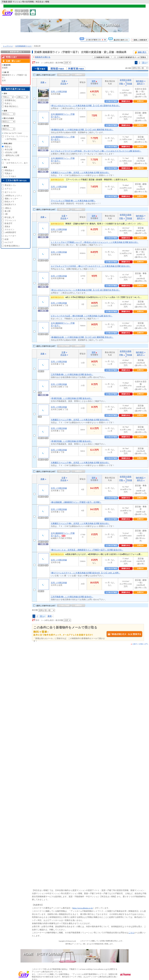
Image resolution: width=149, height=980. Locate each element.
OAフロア (9, 242)
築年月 (140, 84)
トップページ (8, 46)
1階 (6, 214)
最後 (50, 616)
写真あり (8, 173)
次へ (144, 62)
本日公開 (8, 149)
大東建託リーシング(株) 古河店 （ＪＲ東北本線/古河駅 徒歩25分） (80, 172)
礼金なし (8, 103)
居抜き (8, 226)
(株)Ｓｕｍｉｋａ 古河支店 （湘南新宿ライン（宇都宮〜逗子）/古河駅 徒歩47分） (87, 550)
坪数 (121, 84)
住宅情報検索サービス (23, 46)
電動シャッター (11, 199)
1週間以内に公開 (12, 155)
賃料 (94, 81)
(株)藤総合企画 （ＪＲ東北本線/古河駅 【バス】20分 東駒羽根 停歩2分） (82, 130)
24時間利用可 (10, 232)
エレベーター (10, 236)
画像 (42, 82)
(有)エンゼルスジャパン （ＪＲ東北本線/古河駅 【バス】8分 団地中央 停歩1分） (85, 106)
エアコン (8, 189)
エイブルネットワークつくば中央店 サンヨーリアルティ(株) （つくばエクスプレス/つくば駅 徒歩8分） (96, 151)
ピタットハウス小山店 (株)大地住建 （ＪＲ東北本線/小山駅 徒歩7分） (82, 316)
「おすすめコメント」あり (16, 163)
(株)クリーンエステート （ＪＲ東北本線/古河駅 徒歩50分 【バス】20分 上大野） (85, 573)
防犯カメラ (9, 202)
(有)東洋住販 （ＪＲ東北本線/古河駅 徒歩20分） (72, 398)
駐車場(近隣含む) (12, 246)
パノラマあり (10, 176)
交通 (63, 81)
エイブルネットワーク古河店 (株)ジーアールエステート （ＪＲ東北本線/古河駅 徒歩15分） (91, 266)
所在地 (63, 84)
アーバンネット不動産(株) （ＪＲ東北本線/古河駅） (73, 201)
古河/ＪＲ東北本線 (59, 91)
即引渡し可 (9, 217)
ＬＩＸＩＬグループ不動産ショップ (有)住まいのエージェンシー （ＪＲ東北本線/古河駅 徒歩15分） (95, 242)
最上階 (8, 211)
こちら (131, 933)
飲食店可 (8, 223)
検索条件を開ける (43, 57)
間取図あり (9, 170)
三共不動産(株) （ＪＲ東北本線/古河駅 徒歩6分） (72, 374)
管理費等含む (10, 100)
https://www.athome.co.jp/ (83, 908)
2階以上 (8, 208)
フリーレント (10, 220)
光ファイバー (10, 192)
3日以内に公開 (11, 152)
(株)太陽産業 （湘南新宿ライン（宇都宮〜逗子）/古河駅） (76, 502)
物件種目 (140, 81)
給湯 (7, 239)
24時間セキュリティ (13, 196)
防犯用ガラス (10, 205)
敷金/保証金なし (12, 106)
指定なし (8, 147)
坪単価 (129, 84)
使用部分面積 (126, 80)
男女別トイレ (10, 185)
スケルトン (9, 229)
